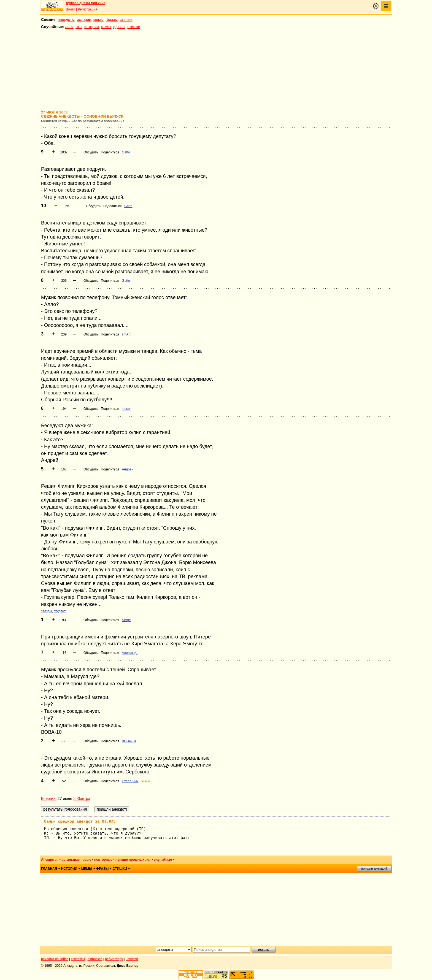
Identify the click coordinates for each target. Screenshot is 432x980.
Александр (130, 653)
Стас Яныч (130, 781)
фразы (112, 20)
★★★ (146, 781)
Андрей (128, 469)
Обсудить (91, 152)
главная (49, 869)
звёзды (46, 611)
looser (126, 409)
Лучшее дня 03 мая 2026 (86, 3)
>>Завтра (82, 798)
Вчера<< (49, 798)
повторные (103, 860)
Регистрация (87, 9)
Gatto (126, 152)
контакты (78, 959)
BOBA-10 (129, 741)
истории (84, 20)
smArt (126, 334)
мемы (98, 20)
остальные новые (76, 860)
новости (132, 959)
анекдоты (66, 20)
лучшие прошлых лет (133, 860)
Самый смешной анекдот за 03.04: (80, 822)
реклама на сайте (55, 959)
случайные (163, 860)
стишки (126, 20)
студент (60, 611)
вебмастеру (114, 959)
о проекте (95, 959)
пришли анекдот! (374, 868)
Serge (126, 620)
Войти (71, 9)
